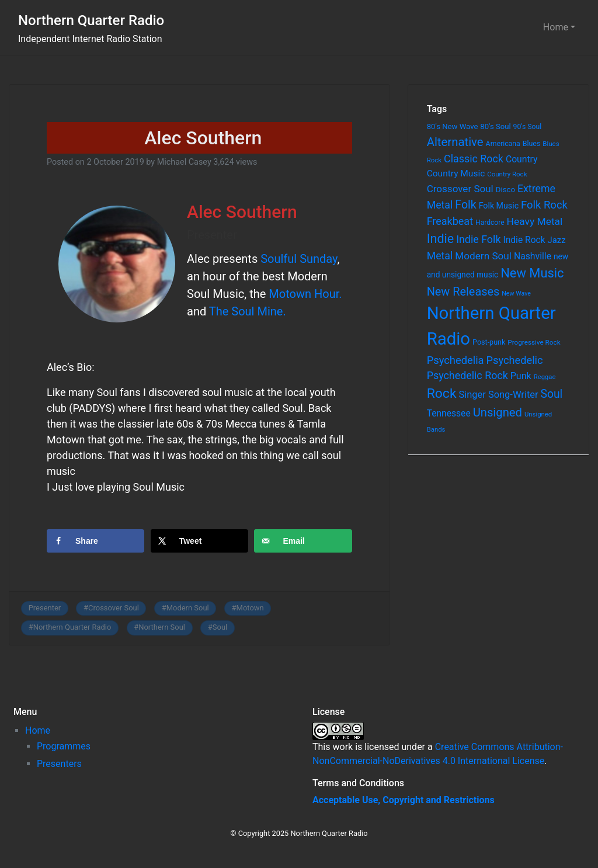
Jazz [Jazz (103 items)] (557, 240)
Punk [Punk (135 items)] (521, 376)
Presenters (59, 764)
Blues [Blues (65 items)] (532, 143)
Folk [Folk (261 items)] (465, 205)
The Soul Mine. (248, 311)
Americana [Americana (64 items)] (503, 144)
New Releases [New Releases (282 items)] (463, 292)
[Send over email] (303, 541)
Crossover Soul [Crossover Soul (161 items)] (460, 189)
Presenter (45, 608)
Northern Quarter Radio (91, 20)
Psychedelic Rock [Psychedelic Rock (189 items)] (467, 375)
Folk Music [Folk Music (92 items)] (499, 206)
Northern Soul (162, 627)
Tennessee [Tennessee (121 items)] (449, 414)
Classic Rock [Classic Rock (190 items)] (474, 159)
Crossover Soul (114, 608)
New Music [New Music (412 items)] (532, 273)
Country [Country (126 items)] (522, 159)
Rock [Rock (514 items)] (442, 393)
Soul (220, 627)
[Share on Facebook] (95, 541)
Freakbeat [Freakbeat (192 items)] (450, 221)
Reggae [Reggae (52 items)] (545, 377)
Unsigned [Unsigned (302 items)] (498, 412)
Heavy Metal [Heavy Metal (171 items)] (535, 221)
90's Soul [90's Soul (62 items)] (528, 127)
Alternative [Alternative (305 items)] (455, 142)
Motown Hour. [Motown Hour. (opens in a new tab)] (304, 294)
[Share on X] (199, 541)
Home (556, 27)
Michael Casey (184, 162)
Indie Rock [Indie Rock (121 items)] (524, 240)
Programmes (64, 746)
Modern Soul (188, 608)
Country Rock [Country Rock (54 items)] (507, 174)
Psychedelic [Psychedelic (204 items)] (515, 360)
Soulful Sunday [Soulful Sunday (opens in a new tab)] (299, 259)
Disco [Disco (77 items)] (505, 190)
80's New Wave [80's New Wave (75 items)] (453, 126)
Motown (250, 608)
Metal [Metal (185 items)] (440, 256)
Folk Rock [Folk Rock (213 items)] (544, 205)
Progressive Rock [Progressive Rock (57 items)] (534, 342)
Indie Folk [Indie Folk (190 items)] (478, 239)
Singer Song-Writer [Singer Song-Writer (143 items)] (498, 395)
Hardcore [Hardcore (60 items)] (490, 223)
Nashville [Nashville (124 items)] (533, 256)
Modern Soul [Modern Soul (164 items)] (483, 256)
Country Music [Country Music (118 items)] (456, 173)
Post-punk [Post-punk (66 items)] (489, 342)
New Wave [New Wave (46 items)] (516, 294)
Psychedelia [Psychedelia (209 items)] (456, 360)
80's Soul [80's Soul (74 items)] (495, 126)
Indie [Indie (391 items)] (441, 239)
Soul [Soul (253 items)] (552, 394)
